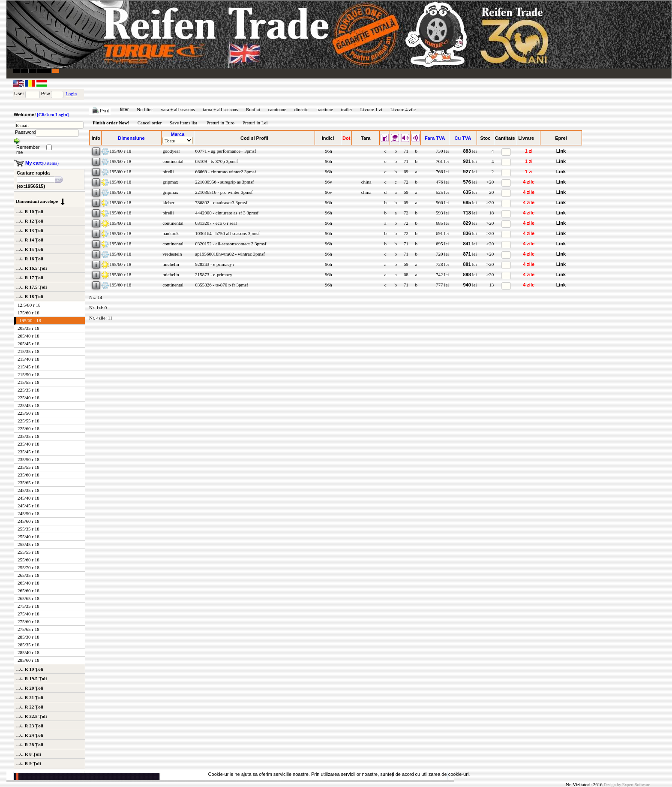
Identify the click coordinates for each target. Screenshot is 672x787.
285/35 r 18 (28, 645)
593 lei (442, 213)
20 (491, 192)
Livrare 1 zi (371, 109)
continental (172, 161)
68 (405, 274)
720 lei (442, 254)
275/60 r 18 (28, 621)
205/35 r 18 (28, 328)
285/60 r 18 (28, 660)
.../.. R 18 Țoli (30, 296)
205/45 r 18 (28, 344)
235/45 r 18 (28, 452)
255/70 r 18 (28, 567)
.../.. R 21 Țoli (30, 697)
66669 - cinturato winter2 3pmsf (225, 172)
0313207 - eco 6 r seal (215, 223)
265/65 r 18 (28, 598)
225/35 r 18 (28, 390)
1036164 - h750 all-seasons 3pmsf (227, 233)
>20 (490, 182)
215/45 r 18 (28, 367)
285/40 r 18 (28, 652)
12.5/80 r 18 (29, 305)
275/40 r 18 (28, 614)
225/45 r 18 (28, 405)
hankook (170, 233)
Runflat (253, 109)
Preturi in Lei (255, 123)
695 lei (442, 244)
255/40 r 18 (28, 537)
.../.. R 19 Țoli (30, 669)
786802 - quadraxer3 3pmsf (220, 202)
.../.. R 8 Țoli (28, 754)
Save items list (183, 123)
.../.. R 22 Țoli (30, 707)
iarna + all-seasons (220, 109)
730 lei (442, 151)
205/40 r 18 (28, 336)
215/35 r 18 (28, 351)
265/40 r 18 (28, 583)
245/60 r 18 (28, 521)
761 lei (442, 161)
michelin (170, 264)
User (19, 93)
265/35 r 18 (28, 575)
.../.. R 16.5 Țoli (31, 268)
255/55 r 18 (28, 552)
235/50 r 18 (28, 459)
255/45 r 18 (28, 544)
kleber (168, 202)
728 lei (442, 264)
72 (405, 182)
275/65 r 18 (28, 629)
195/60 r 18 (30, 320)
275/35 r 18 (28, 606)
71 (405, 151)
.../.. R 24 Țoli (30, 735)
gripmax (169, 182)
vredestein (171, 254)
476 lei (442, 182)
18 (491, 213)
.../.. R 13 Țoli (30, 230)
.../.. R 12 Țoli (30, 221)
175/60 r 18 (28, 313)
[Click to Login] (53, 115)
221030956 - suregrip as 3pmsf (224, 182)
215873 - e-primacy (213, 274)
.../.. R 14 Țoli (30, 240)
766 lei (442, 172)
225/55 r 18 (28, 421)
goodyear (171, 151)
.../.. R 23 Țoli (30, 726)
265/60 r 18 (28, 591)
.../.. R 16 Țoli (30, 259)
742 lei (442, 274)
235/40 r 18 (28, 444)
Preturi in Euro (220, 123)
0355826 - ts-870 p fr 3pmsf (221, 285)
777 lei (442, 285)
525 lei (442, 192)
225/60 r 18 (28, 428)
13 (491, 285)
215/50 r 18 (28, 374)
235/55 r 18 (28, 467)
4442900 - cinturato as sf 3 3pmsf (226, 213)
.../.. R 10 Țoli (30, 211)
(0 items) (42, 163)
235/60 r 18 (28, 475)
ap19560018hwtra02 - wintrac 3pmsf (229, 254)
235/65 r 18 (28, 482)
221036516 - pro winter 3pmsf (223, 192)
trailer (347, 109)
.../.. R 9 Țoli (28, 763)
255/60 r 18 (28, 560)
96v (328, 182)
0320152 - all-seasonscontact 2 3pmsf (230, 244)
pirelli (167, 172)
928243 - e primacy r (214, 264)
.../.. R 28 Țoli (30, 745)
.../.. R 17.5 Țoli (31, 287)
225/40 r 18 (28, 398)
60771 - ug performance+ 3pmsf (225, 151)
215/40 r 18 (28, 359)
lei (470, 151)
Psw (46, 93)
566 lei (442, 202)
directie (301, 109)
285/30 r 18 (28, 637)
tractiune (324, 109)
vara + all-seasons (178, 109)
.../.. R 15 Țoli (30, 249)
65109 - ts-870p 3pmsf (216, 161)
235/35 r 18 (28, 436)
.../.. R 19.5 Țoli (31, 678)
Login (71, 93)
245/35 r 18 (28, 490)
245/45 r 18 (28, 506)
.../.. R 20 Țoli (30, 688)
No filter (145, 109)
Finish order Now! (111, 123)
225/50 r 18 (28, 413)
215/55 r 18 (28, 382)
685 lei (442, 223)
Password (25, 132)
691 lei (442, 233)
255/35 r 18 (28, 529)
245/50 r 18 (28, 513)
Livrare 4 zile (403, 109)
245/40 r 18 (28, 498)
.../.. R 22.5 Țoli (31, 716)
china (366, 182)
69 (405, 172)
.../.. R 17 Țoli (30, 277)
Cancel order (150, 123)
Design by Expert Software (627, 785)
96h (328, 151)
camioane (277, 109)
